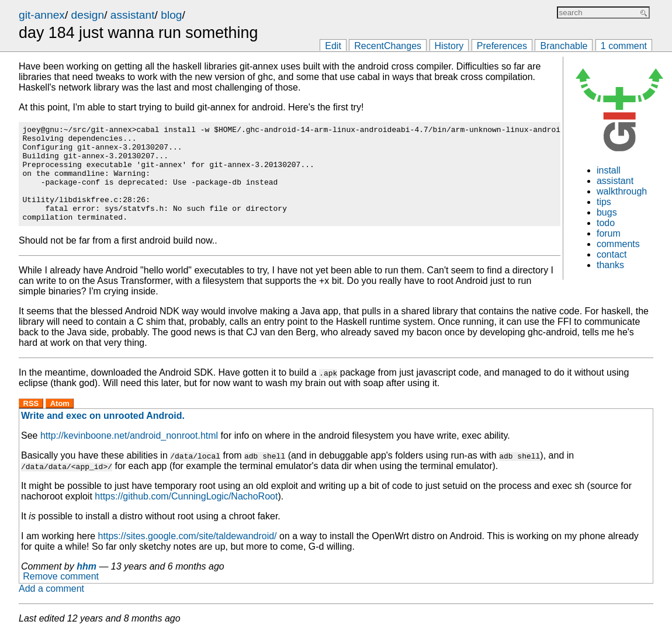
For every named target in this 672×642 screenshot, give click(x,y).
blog (171, 15)
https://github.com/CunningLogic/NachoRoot (186, 505)
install (609, 170)
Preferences (502, 46)
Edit (333, 46)
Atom (60, 412)
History (449, 46)
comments (618, 244)
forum (609, 233)
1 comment (624, 46)
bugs (607, 212)
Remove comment (61, 586)
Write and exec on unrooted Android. (103, 424)
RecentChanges (388, 46)
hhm (86, 575)
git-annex (42, 15)
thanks (610, 265)
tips (604, 202)
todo (606, 223)
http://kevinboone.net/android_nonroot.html (129, 444)
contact (612, 254)
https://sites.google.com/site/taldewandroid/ (188, 545)
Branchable (564, 46)
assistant (133, 15)
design (88, 15)
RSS (31, 412)
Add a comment (51, 597)
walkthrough (622, 191)
